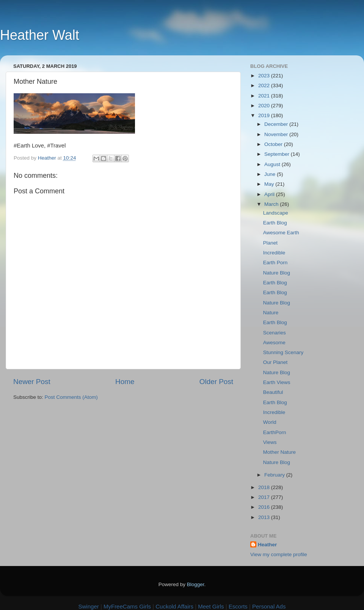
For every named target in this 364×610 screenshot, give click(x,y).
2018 (265, 487)
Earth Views (277, 382)
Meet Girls (211, 606)
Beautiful (273, 392)
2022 (265, 85)
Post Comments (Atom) (71, 397)
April (270, 194)
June (271, 174)
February (275, 475)
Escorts (238, 606)
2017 (265, 497)
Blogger (196, 584)
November (277, 134)
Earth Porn (275, 263)
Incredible (274, 253)
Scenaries (275, 333)
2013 (265, 517)
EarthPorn (275, 432)
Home (125, 382)
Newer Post (32, 382)
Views (270, 442)
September (278, 154)
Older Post (216, 382)
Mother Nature (279, 452)
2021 (265, 96)
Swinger (89, 606)
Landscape (276, 213)
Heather (267, 545)
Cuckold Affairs (174, 606)
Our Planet (275, 362)
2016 (265, 507)
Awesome (274, 343)
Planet (270, 243)
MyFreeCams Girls (127, 606)
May (270, 184)
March (272, 204)
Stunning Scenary (283, 352)
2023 (265, 76)
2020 (265, 106)
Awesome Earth (281, 233)
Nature (271, 313)
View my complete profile (279, 554)
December (277, 124)
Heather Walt (40, 35)
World (270, 422)
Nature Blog (277, 273)
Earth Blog (275, 223)
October (274, 144)
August (273, 164)
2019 (265, 115)
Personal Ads (269, 606)
